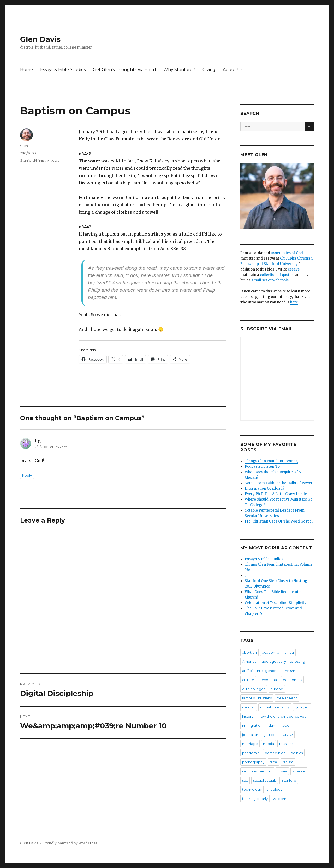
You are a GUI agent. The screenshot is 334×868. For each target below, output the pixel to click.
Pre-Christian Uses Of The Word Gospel (279, 521)
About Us (233, 70)
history (248, 716)
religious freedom (257, 771)
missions (286, 744)
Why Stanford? (179, 70)
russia (282, 771)
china (305, 671)
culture (248, 680)
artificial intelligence (259, 671)
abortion (249, 652)
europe (277, 689)
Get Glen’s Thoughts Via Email (124, 70)
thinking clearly (255, 799)
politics (297, 753)
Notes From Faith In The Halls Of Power (279, 483)
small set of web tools (270, 280)
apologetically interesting (283, 661)
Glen (24, 146)
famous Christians (257, 698)
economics (292, 680)
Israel (286, 725)
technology (252, 789)
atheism (288, 671)
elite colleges (254, 689)
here (294, 302)
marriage (250, 744)
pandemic (251, 753)
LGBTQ (287, 735)
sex (245, 780)
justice (270, 735)
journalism (251, 735)
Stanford (289, 780)
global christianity (275, 707)
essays (294, 269)
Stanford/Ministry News (40, 160)
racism (288, 762)
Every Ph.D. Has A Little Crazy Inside (276, 494)
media (269, 744)
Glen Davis (40, 39)
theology (275, 789)
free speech (287, 698)
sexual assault (265, 780)
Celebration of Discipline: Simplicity (276, 603)
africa (289, 652)
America (249, 661)
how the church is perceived (283, 716)
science (299, 771)
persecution (275, 753)
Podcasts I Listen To (262, 467)
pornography (253, 762)
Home (26, 70)
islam (272, 725)
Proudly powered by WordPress (70, 843)
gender (249, 707)
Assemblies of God (287, 253)
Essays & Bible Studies (63, 70)
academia (271, 652)
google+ (302, 707)
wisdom (280, 799)
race (273, 762)
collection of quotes (277, 275)
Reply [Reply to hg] (27, 475)
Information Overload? (265, 488)
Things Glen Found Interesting (271, 461)
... (246, 575)
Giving (209, 70)
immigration (252, 725)
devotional (269, 680)
